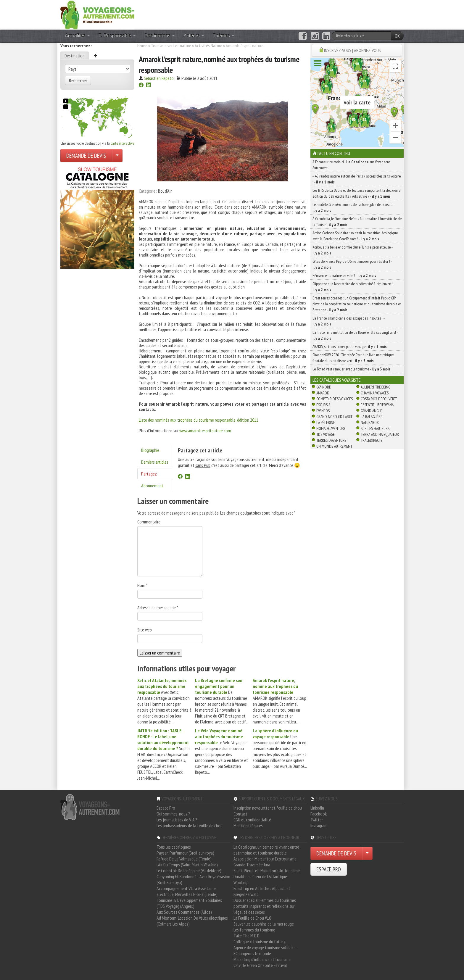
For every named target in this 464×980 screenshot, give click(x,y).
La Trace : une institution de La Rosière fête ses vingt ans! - (355, 335)
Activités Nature (208, 46)
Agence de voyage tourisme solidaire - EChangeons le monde (266, 950)
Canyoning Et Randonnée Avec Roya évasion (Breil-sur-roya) (193, 879)
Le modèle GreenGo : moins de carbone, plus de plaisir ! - (353, 207)
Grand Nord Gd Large (335, 417)
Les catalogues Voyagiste (337, 380)
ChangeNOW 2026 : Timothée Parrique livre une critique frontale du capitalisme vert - (353, 358)
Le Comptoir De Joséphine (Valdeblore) (189, 871)
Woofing (240, 882)
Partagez (149, 474)
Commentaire (149, 522)
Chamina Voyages (375, 393)
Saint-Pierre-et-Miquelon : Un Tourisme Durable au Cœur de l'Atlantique (267, 873)
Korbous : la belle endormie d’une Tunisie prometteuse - (352, 250)
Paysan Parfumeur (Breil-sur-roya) (185, 853)
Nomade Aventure (331, 428)
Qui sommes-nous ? (173, 814)
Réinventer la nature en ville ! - (344, 275)
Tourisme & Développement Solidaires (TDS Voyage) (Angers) (189, 903)
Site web (145, 630)
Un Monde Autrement (334, 446)
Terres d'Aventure (331, 440)
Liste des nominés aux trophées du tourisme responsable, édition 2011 (199, 420)
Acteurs (194, 36)
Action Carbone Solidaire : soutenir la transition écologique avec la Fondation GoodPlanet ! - (355, 236)
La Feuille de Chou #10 (252, 918)
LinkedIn (317, 808)
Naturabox (370, 423)
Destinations (160, 36)
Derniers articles (155, 462)
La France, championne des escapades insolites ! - (348, 321)
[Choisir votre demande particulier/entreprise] (117, 156)
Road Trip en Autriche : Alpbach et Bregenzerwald (262, 891)
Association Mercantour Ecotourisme (265, 859)
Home (142, 46)
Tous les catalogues (174, 847)
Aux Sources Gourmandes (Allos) (184, 912)
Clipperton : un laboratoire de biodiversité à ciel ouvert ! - (354, 287)
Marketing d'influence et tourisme (262, 959)
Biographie (150, 450)
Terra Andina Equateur (380, 434)
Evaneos (323, 411)
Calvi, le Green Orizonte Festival (260, 965)
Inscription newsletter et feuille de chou (268, 808)
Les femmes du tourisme (254, 930)
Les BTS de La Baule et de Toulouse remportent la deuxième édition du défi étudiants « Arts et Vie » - (356, 193)
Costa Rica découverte (379, 399)
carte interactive (123, 143)
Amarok (323, 393)
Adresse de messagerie (158, 607)
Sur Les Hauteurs (375, 428)
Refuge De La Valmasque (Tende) (184, 859)
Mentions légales (248, 826)
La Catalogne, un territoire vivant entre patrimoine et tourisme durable (266, 850)
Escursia (323, 405)
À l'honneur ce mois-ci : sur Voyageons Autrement (351, 165)
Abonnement (152, 486)
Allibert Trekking (376, 387)
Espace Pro (166, 808)
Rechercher (78, 80)
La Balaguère (372, 417)
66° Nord (324, 387)
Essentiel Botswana (377, 405)
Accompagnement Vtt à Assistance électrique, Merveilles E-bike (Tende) (187, 891)
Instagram (319, 826)
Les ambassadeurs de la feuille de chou (190, 826)
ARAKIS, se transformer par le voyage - (350, 346)
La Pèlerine (326, 423)
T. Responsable (117, 36)
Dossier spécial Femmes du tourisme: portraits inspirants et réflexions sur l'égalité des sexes (265, 906)
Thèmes (223, 36)
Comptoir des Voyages (335, 399)
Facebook (319, 814)
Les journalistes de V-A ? (177, 820)
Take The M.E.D (246, 936)
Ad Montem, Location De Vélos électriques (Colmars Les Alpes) (192, 921)
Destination (75, 56)
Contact (240, 814)
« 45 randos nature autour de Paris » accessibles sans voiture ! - (357, 179)
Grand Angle (371, 411)
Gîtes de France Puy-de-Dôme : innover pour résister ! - (352, 264)
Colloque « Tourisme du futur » (260, 942)
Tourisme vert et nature (171, 46)
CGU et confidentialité (252, 820)
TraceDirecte (372, 440)
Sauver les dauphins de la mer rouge (264, 924)
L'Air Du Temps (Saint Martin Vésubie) (187, 865)
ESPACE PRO (329, 869)
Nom (142, 585)
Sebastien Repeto (159, 78)
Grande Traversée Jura (252, 865)
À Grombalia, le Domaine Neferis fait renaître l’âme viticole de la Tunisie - (357, 222)
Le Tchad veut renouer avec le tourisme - (351, 369)
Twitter (317, 820)
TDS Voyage (326, 434)
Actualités (77, 36)
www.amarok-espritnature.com (205, 431)
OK (397, 36)
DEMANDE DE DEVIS (86, 156)
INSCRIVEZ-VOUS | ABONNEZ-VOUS (352, 50)
